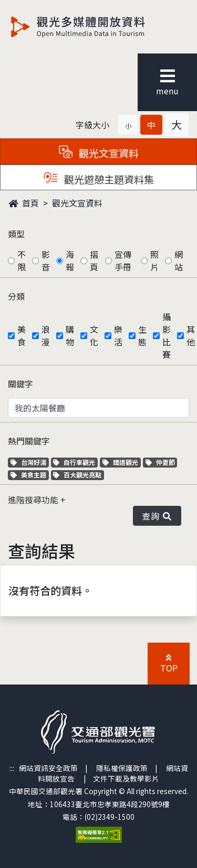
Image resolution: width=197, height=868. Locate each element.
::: (12, 768)
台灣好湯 (30, 462)
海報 (70, 261)
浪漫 (46, 335)
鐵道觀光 (122, 462)
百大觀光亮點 (77, 475)
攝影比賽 (167, 335)
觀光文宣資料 (77, 203)
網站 (179, 261)
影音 (46, 261)
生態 (142, 335)
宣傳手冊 (123, 261)
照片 (154, 261)
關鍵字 (20, 384)
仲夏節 (162, 462)
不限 (22, 261)
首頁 (24, 203)
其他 (191, 335)
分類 (16, 296)
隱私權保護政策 (122, 768)
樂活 (118, 335)
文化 (94, 335)
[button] (128, 125)
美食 (22, 335)
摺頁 (94, 261)
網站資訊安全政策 (48, 768)
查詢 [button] (157, 516)
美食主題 (30, 475)
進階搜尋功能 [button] (34, 500)
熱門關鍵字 (29, 441)
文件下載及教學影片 (126, 778)
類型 (16, 234)
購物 (70, 335)
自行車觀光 (74, 462)
